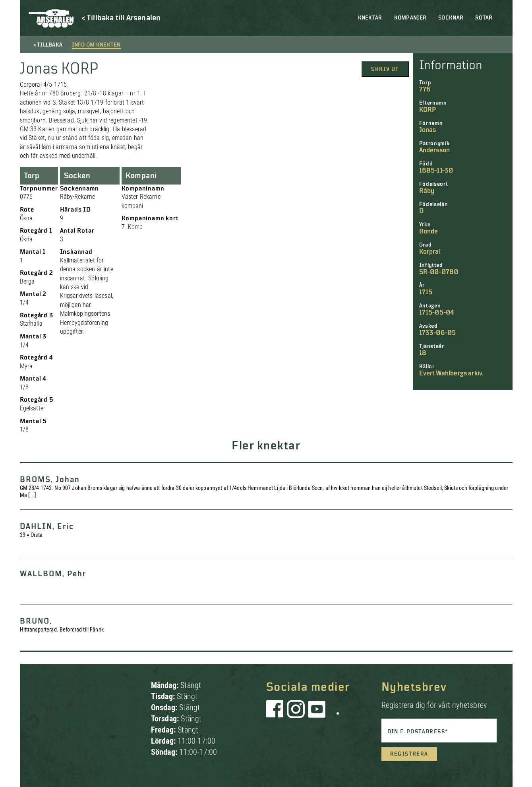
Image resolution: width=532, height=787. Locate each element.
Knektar (370, 18)
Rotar (484, 18)
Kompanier (410, 18)
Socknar (451, 18)
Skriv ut (385, 69)
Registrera (409, 754)
